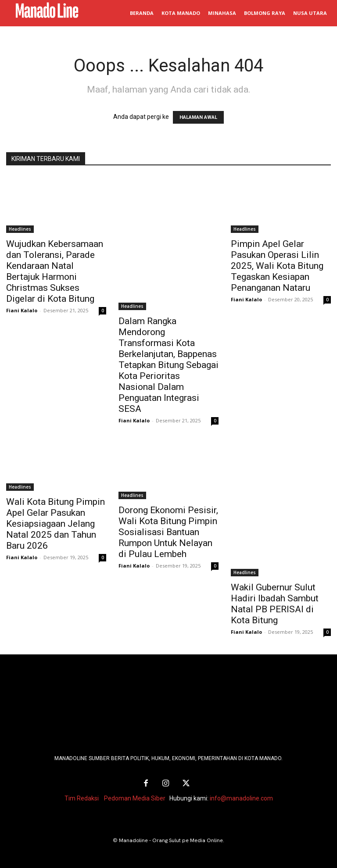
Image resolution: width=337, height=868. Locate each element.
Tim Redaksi (82, 797)
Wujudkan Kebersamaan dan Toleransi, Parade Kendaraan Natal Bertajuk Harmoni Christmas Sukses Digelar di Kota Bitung (55, 271)
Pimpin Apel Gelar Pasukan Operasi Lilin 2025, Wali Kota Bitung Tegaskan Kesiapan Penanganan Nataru (277, 266)
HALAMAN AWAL (198, 117)
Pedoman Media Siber (135, 797)
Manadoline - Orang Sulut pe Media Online (171, 839)
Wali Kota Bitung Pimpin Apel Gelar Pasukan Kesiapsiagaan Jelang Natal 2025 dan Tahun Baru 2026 (56, 524)
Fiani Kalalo (22, 310)
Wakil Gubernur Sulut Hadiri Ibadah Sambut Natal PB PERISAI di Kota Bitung (275, 604)
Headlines (20, 229)
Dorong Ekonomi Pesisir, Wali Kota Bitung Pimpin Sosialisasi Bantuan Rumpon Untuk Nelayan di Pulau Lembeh (168, 532)
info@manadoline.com (241, 797)
